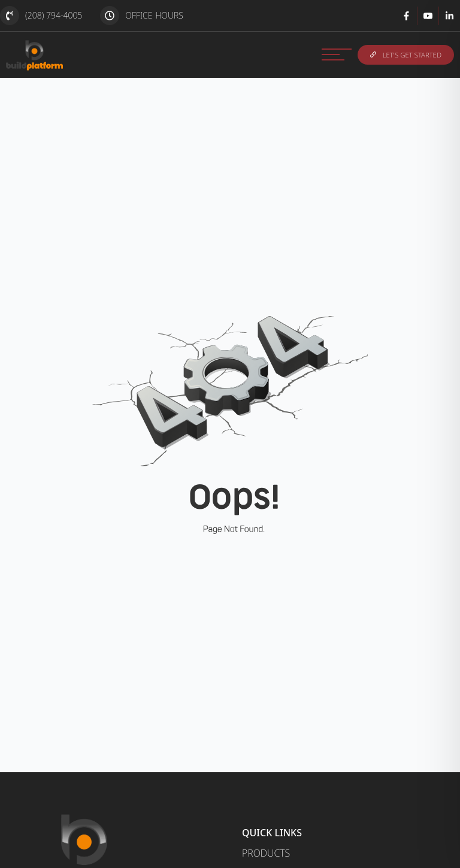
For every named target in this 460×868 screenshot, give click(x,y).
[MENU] (337, 54)
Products (266, 853)
